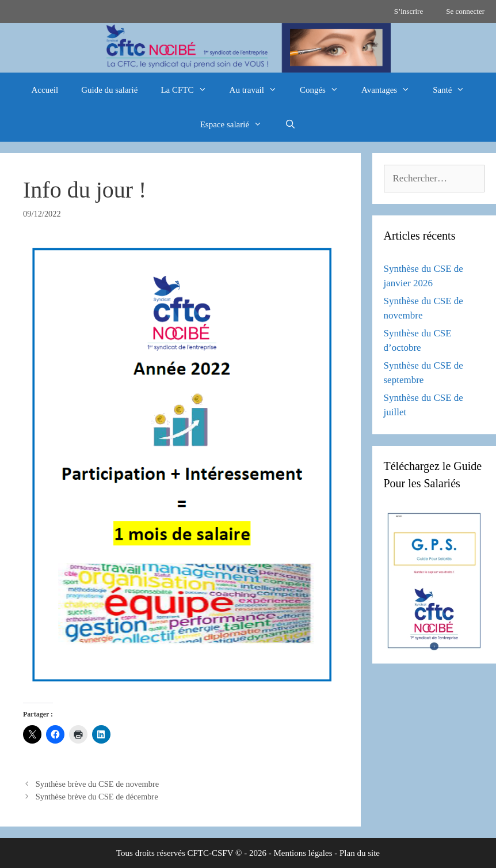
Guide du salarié (109, 90)
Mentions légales (303, 853)
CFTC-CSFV (211, 853)
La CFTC (189, 90)
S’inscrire (409, 11)
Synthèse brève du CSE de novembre (98, 784)
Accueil (45, 90)
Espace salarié (237, 124)
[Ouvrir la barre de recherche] (290, 124)
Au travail (259, 90)
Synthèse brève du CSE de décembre (97, 797)
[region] (248, 48)
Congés (325, 90)
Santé (454, 90)
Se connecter (465, 11)
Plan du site (360, 853)
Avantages (391, 90)
